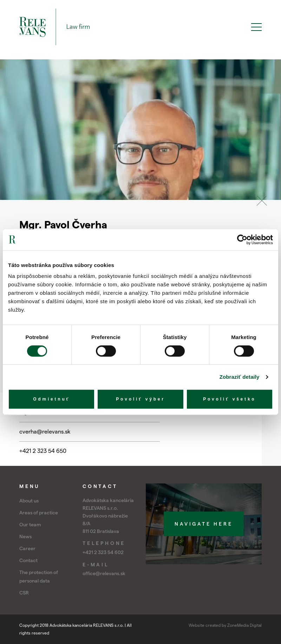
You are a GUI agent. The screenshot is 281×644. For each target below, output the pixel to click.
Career (27, 548)
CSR (24, 593)
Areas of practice (39, 513)
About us (29, 501)
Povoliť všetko (229, 399)
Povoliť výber (140, 399)
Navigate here (204, 524)
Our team (30, 525)
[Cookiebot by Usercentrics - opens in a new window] (242, 240)
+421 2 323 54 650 (43, 451)
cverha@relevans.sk (45, 432)
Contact (28, 560)
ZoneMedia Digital (244, 625)
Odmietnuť (51, 399)
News (25, 536)
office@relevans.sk (104, 573)
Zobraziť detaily (240, 377)
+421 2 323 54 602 (103, 552)
